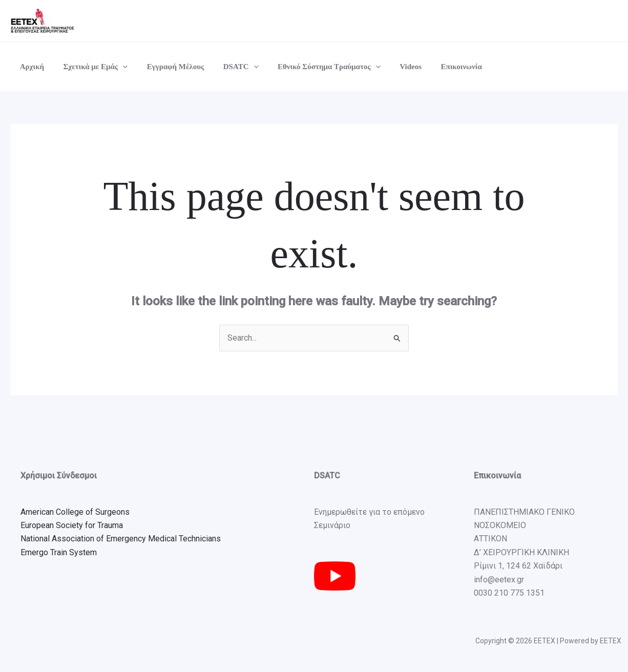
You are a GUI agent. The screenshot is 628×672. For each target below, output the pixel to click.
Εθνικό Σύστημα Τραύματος (312, 67)
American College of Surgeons (75, 512)
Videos (390, 67)
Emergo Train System (59, 552)
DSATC (228, 67)
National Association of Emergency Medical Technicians (121, 539)
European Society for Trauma (72, 525)
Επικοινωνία (436, 67)
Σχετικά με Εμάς (90, 67)
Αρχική (30, 67)
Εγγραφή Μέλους (166, 67)
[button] (117, 67)
